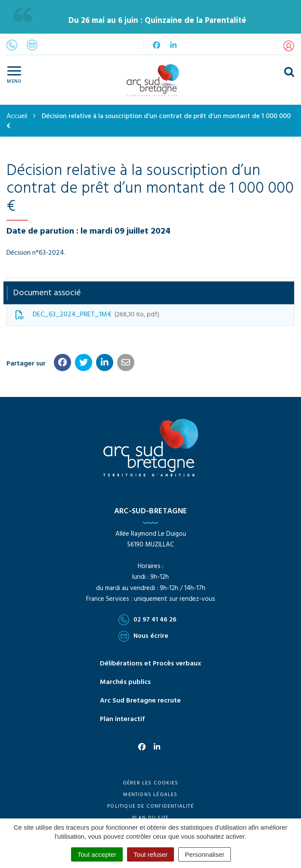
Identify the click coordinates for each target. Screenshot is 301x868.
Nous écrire (143, 636)
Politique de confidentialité (150, 806)
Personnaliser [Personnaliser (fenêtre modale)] (205, 854)
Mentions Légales (150, 795)
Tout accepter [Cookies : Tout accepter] (97, 854)
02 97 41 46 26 (147, 620)
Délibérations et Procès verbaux (150, 664)
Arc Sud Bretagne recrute (140, 701)
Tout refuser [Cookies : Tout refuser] (150, 854)
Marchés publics (125, 682)
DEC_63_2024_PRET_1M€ (87, 315)
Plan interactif (122, 719)
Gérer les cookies (150, 783)
